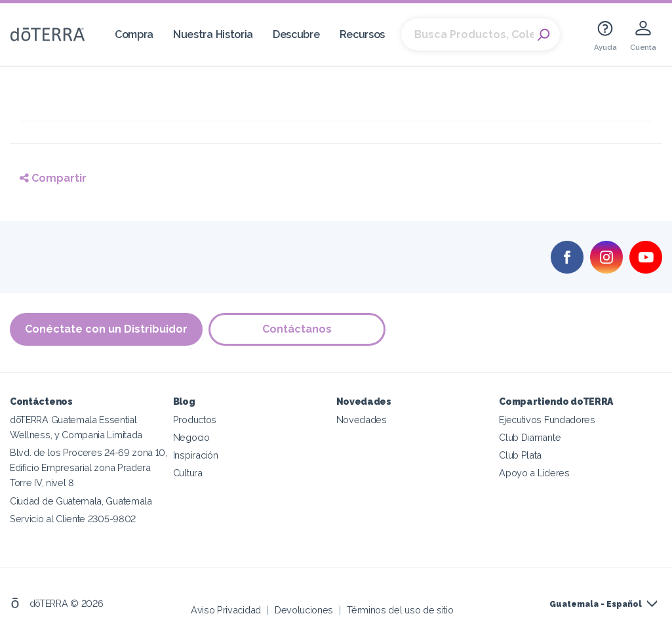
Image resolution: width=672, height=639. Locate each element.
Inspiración (196, 455)
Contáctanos (298, 329)
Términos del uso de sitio (400, 609)
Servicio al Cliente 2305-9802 (73, 518)
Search (544, 35)
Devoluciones (304, 609)
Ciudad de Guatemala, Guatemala (81, 500)
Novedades (362, 420)
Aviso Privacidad (226, 609)
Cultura (188, 473)
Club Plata (520, 455)
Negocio (191, 437)
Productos (195, 420)
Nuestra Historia (213, 34)
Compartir (53, 178)
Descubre (296, 34)
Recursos (363, 34)
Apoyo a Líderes (534, 473)
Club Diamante (530, 437)
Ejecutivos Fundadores (547, 420)
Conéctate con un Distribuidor (106, 329)
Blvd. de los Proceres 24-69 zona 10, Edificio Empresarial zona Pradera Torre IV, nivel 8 (89, 467)
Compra (134, 34)
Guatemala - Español (596, 604)
